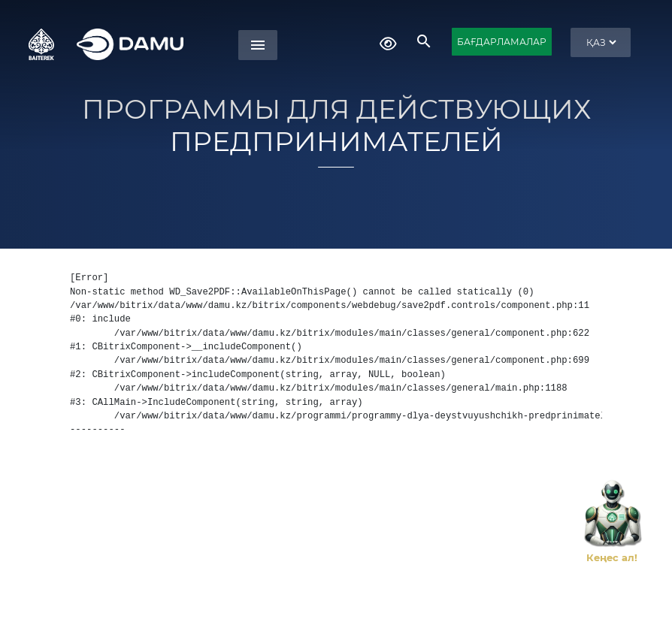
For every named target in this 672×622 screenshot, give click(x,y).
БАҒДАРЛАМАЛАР (502, 42)
